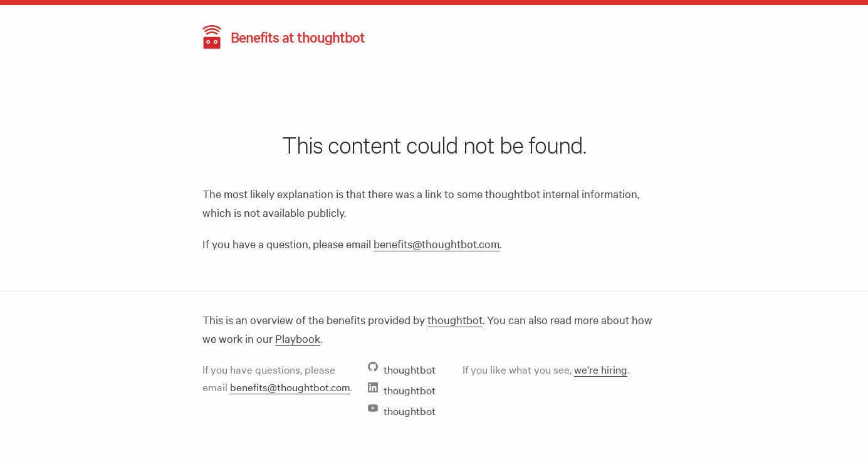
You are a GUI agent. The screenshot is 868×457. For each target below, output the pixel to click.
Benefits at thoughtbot (298, 37)
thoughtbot (455, 319)
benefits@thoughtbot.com (437, 244)
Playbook (298, 338)
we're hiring (601, 369)
